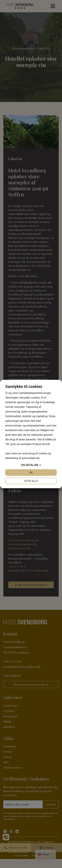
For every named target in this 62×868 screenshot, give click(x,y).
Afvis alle (31, 481)
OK (31, 473)
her (38, 458)
